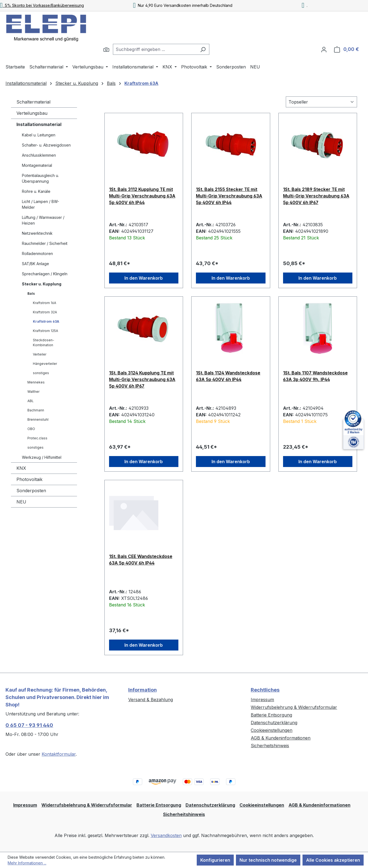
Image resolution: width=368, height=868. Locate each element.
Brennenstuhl (38, 419)
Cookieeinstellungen (272, 730)
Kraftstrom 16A (45, 303)
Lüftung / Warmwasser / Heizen (43, 220)
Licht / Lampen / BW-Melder (41, 204)
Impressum (262, 700)
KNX (21, 468)
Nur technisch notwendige (268, 860)
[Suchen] (106, 49)
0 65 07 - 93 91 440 (29, 725)
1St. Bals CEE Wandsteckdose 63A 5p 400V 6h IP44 (141, 560)
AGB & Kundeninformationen (281, 738)
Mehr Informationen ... (27, 863)
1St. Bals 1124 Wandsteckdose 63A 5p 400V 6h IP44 (228, 376)
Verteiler (40, 354)
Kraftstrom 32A (45, 312)
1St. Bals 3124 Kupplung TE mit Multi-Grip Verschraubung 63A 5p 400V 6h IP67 (142, 379)
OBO (31, 429)
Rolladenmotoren (37, 253)
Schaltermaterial (33, 102)
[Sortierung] (321, 102)
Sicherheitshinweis (270, 746)
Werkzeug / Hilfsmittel (42, 457)
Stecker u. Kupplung (42, 284)
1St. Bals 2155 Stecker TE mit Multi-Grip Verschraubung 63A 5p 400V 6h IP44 (229, 196)
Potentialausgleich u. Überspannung (40, 178)
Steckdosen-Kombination (44, 343)
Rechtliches (265, 690)
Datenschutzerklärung (274, 723)
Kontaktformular (59, 754)
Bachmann (36, 410)
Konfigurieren (215, 860)
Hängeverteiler (45, 364)
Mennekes (36, 382)
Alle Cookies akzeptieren (333, 860)
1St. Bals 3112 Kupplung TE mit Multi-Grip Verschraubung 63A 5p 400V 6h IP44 (142, 196)
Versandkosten (166, 835)
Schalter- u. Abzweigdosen (46, 145)
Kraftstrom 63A (46, 321)
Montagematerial (37, 165)
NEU (21, 502)
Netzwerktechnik (37, 233)
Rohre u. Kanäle (36, 191)
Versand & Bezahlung (151, 700)
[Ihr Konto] (324, 49)
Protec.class (37, 438)
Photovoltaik (29, 479)
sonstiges (41, 373)
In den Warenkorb (144, 278)
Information (142, 690)
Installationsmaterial (39, 124)
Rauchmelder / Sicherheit (45, 243)
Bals (31, 293)
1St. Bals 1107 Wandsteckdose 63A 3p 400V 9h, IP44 (315, 376)
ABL (31, 401)
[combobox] (155, 49)
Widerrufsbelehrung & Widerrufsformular (294, 707)
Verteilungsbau (32, 113)
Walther (33, 392)
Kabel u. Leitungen (39, 135)
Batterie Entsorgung (271, 715)
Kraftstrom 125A (45, 331)
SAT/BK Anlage (35, 264)
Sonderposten (31, 491)
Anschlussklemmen (39, 155)
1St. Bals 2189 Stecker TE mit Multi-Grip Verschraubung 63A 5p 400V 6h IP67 (316, 196)
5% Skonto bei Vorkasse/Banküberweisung (42, 5)
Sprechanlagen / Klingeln (45, 274)
